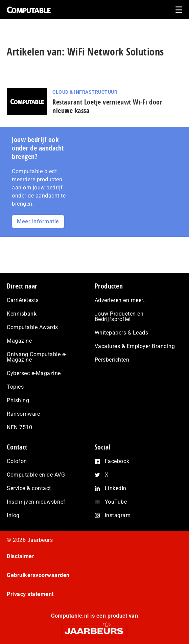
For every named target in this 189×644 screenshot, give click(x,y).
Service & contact (29, 488)
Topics (15, 387)
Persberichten (112, 360)
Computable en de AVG (36, 475)
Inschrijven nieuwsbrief (36, 502)
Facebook (117, 461)
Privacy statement (30, 594)
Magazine (19, 341)
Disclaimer (20, 556)
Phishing (18, 400)
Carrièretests (23, 300)
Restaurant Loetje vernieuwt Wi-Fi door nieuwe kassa (107, 106)
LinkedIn (116, 488)
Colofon (17, 461)
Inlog (13, 515)
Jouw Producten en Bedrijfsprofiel (119, 316)
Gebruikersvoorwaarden (38, 575)
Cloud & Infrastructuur (85, 92)
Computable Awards (32, 327)
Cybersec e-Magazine (34, 373)
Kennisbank (22, 314)
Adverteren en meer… (121, 300)
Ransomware (23, 414)
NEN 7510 (19, 427)
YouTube (116, 502)
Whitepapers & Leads (122, 333)
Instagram (118, 515)
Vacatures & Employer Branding (135, 346)
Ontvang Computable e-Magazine (37, 357)
